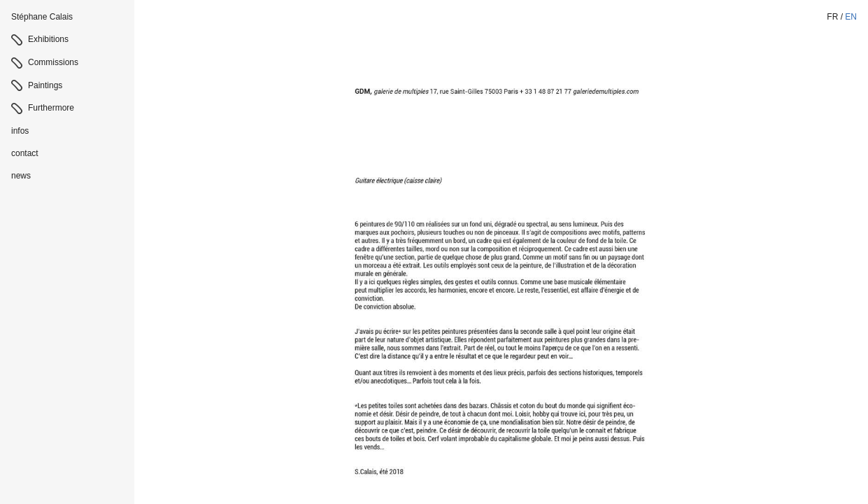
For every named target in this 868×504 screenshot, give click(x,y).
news (21, 176)
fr (832, 17)
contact (25, 153)
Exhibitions (48, 39)
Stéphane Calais (42, 17)
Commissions (53, 62)
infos (20, 131)
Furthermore (51, 108)
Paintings (45, 85)
